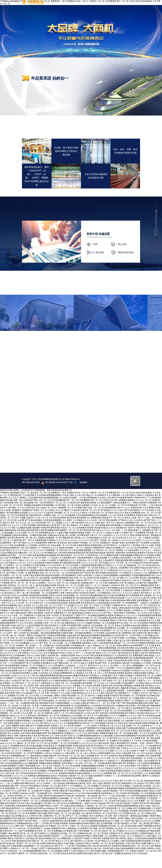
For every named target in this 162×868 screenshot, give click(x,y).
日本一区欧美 (54, 806)
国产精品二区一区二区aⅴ (26, 809)
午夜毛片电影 (140, 862)
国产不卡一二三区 (106, 809)
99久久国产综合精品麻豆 (32, 816)
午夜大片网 (32, 849)
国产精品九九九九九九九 (66, 801)
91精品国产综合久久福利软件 (91, 801)
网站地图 (14, 508)
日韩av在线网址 (44, 849)
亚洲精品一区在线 (131, 799)
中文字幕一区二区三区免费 (48, 794)
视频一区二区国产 (123, 834)
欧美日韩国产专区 (21, 834)
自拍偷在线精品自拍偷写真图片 (82, 837)
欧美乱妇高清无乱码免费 (71, 867)
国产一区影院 (27, 839)
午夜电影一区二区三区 (101, 857)
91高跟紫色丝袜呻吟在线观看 (138, 854)
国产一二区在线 (42, 837)
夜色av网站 (88, 867)
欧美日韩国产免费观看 (142, 839)
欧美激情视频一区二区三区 (15, 801)
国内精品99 (22, 854)
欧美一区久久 (37, 796)
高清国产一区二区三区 (147, 864)
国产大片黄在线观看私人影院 (60, 832)
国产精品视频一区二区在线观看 (141, 806)
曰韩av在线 (42, 867)
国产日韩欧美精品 (81, 832)
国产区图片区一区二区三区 (39, 854)
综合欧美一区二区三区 (112, 799)
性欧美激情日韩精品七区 (27, 819)
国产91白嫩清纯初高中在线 (34, 832)
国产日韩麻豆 (40, 847)
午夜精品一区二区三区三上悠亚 (100, 819)
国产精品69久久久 (78, 854)
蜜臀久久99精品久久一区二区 (98, 814)
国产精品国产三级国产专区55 (133, 816)
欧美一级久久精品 (95, 796)
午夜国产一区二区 (29, 814)
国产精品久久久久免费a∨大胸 (111, 854)
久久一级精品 (26, 822)
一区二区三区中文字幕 (91, 811)
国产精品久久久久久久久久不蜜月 (104, 794)
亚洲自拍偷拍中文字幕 (61, 809)
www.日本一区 (23, 842)
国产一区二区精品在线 (65, 819)
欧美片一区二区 (137, 859)
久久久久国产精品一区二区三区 (115, 811)
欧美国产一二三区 (60, 849)
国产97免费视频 (27, 844)
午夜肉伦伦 (16, 814)
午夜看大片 (67, 864)
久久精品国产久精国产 (81, 852)
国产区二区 (99, 867)
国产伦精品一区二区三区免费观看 (114, 824)
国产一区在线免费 (39, 806)
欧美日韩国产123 (12, 816)
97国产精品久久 (122, 809)
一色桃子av (88, 816)
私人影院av (139, 796)
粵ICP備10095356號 (31, 496)
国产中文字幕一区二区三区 (131, 794)
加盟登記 (135, 5)
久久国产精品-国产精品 (33, 852)
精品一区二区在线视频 (52, 864)
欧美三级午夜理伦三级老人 (122, 852)
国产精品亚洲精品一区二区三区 (79, 804)
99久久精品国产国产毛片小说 (106, 816)
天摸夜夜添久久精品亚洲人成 (84, 862)
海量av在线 (39, 839)
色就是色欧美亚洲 (152, 794)
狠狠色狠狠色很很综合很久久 (101, 834)
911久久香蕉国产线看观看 (96, 839)
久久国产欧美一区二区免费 (26, 804)
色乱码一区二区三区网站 (141, 827)
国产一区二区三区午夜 (29, 857)
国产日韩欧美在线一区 (65, 822)
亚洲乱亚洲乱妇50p (49, 857)
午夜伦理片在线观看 (101, 852)
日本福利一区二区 (49, 799)
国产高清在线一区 (97, 827)
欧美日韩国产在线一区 (22, 811)
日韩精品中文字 (115, 847)
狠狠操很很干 (127, 796)
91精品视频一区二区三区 (69, 811)
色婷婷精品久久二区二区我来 (114, 806)
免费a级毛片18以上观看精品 (63, 842)
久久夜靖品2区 (48, 801)
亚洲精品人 (80, 819)
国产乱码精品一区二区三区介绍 (145, 832)
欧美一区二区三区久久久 (129, 842)
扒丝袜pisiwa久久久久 (70, 806)
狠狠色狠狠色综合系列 (135, 801)
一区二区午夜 (54, 867)
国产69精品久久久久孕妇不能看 (87, 864)
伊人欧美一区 (124, 849)
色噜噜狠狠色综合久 (25, 837)
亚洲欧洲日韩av (57, 834)
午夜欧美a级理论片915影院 (58, 862)
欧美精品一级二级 (80, 827)
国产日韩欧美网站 (15, 859)
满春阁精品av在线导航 (76, 796)
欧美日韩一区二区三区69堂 (120, 839)
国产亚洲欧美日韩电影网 (119, 859)
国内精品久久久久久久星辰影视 (19, 824)
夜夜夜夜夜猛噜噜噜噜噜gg (126, 819)
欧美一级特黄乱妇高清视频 (136, 829)
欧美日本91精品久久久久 (123, 814)
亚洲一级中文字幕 (116, 829)
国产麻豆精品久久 (18, 849)
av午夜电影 (68, 844)
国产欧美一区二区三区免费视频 (48, 844)
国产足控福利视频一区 (106, 837)
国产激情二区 (95, 842)
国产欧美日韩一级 (11, 857)
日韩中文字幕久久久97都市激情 (75, 794)
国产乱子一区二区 (74, 829)
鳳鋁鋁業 (97, 5)
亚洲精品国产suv (80, 824)
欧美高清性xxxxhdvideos (44, 822)
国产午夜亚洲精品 (79, 859)
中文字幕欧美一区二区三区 (56, 839)
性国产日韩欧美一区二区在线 (23, 867)
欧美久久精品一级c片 (148, 819)
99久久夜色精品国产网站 (80, 849)
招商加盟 (109, 5)
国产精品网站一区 (114, 804)
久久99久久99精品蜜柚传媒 (88, 822)
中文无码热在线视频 (132, 804)
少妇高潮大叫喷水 (82, 857)
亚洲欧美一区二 (34, 801)
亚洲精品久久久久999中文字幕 (29, 829)
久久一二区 (5, 796)
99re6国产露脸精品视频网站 (45, 811)
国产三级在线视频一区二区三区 (87, 844)
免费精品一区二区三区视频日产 (88, 799)
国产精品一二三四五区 (39, 834)
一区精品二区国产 (37, 862)
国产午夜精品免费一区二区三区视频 (116, 822)
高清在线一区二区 (17, 827)
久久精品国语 (53, 847)
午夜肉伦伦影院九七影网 (134, 847)
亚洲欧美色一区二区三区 (54, 829)
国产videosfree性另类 (98, 859)
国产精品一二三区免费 (75, 814)
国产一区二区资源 (128, 864)
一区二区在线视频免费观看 (29, 864)
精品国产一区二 (97, 832)
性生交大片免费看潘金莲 (71, 816)
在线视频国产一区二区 (33, 859)
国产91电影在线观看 (59, 837)
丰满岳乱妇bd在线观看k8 (146, 852)
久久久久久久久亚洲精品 (135, 844)
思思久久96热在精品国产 (61, 824)
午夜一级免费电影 (138, 811)
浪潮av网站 (10, 819)
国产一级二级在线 (142, 837)
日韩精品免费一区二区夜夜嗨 (104, 849)
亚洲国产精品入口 (46, 819)
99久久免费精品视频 (142, 822)
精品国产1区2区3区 (112, 796)
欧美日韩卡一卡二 (11, 844)
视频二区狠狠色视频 (110, 864)
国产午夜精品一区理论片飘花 (52, 804)
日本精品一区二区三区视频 (71, 847)
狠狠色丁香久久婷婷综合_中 (95, 829)
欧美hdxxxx (26, 806)
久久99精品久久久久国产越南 (143, 849)
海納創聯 (83, 496)
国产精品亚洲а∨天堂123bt (123, 857)
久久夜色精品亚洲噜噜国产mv (51, 814)
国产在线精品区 (78, 809)
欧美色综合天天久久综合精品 (134, 867)
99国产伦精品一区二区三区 (60, 827)
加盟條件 (122, 5)
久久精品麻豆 (83, 842)
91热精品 (61, 796)
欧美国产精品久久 (149, 804)
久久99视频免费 (63, 852)
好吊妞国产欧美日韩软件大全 (142, 824)
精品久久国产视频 (66, 857)
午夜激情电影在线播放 (115, 801)
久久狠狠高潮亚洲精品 (21, 796)
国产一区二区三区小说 (26, 794)
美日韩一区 (92, 854)
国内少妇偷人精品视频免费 (122, 862)
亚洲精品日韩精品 (41, 824)
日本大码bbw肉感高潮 (90, 806)
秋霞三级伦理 (44, 809)
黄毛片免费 (141, 857)
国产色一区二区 (27, 847)
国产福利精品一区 (125, 837)
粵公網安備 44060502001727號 (57, 496)
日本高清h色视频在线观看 (141, 809)
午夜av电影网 (13, 847)
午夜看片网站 (155, 829)
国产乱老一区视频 (113, 867)
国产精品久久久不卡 (61, 854)
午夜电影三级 (99, 804)
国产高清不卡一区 (65, 799)
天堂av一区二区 (76, 839)
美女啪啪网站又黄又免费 (36, 827)
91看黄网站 (93, 824)
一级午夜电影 (92, 809)
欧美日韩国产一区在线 (40, 842)
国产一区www (21, 799)
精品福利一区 (152, 847)
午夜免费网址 (34, 799)
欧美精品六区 (50, 852)
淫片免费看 (140, 814)
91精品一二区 (50, 796)
